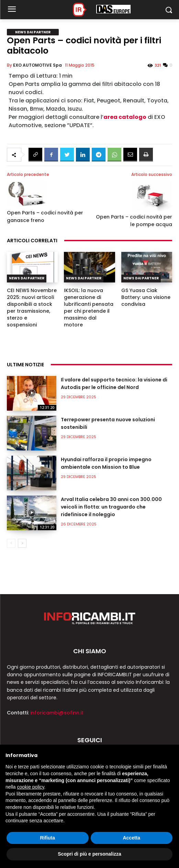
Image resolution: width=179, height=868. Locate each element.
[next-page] (22, 543)
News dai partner (33, 32)
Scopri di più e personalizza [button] (89, 854)
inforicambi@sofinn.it (57, 713)
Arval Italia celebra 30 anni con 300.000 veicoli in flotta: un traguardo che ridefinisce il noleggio (111, 507)
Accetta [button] (131, 838)
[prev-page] (11, 543)
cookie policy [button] (30, 787)
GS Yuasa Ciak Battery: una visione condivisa (146, 297)
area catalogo (125, 117)
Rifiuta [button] (47, 838)
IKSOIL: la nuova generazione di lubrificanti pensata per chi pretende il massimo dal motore (89, 308)
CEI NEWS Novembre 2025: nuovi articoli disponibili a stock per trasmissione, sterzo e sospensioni (32, 308)
